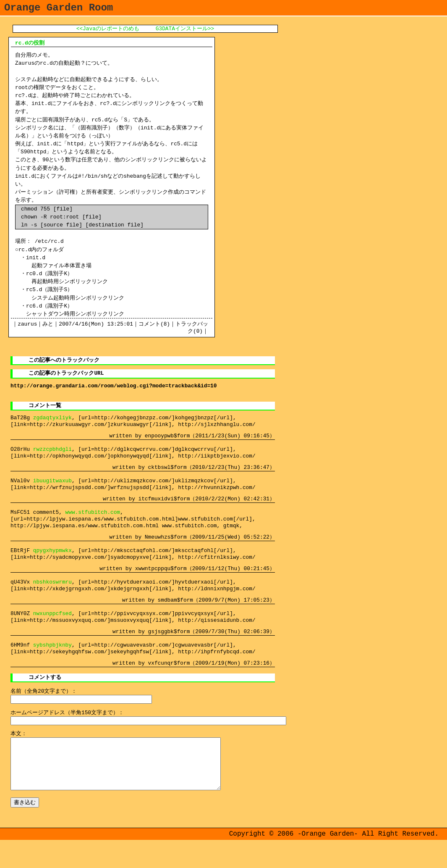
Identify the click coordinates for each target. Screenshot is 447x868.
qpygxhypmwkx (52, 561)
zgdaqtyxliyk (52, 425)
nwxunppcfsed (52, 626)
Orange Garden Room (59, 9)
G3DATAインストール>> (185, 32)
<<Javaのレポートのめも (108, 32)
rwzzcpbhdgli (52, 458)
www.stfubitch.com (93, 522)
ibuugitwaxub (52, 490)
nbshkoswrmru (52, 594)
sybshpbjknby (52, 658)
